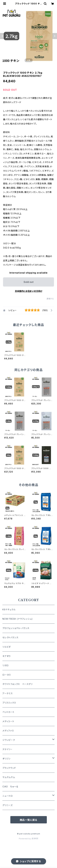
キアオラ (7, 656)
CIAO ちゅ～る (10, 787)
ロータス (7, 675)
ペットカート (8, 712)
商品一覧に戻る (29, 820)
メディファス (8, 731)
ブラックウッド (9, 768)
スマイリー (7, 749)
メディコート (8, 721)
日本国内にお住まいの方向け (29, 291)
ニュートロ (8, 796)
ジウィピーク (9, 740)
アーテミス (8, 693)
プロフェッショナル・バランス (16, 628)
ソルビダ (7, 647)
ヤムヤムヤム (9, 777)
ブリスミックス (9, 703)
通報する (50, 299)
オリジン (6, 759)
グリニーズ (8, 805)
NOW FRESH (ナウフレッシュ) (18, 619)
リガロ (5, 665)
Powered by (29, 839)
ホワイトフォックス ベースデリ (17, 684)
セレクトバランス (10, 637)
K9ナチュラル (9, 609)
